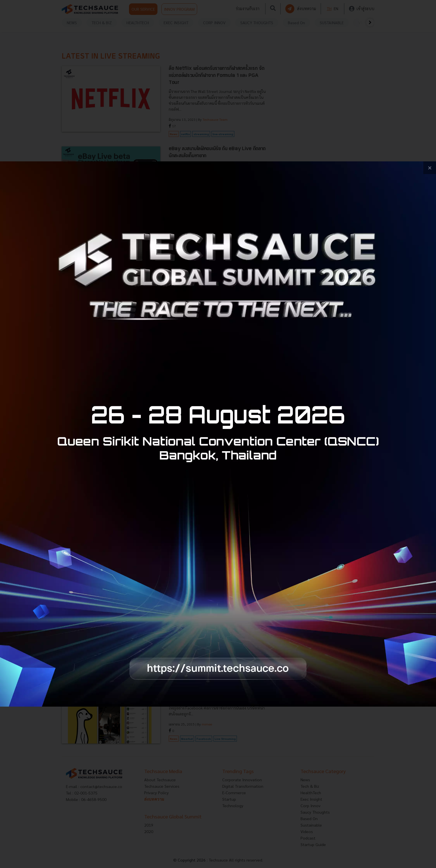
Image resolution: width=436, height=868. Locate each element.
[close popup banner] (430, 168)
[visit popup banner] (218, 434)
